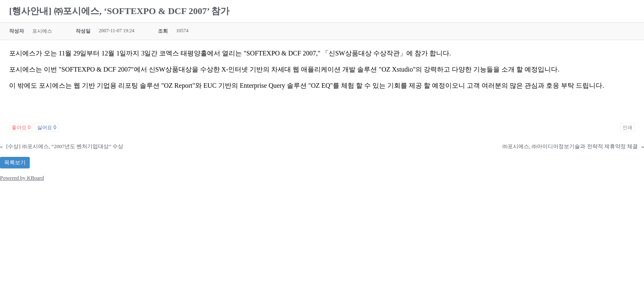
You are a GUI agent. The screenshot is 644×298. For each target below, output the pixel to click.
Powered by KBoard (22, 178)
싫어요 (47, 127)
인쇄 (627, 127)
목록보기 (15, 162)
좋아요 (21, 127)
